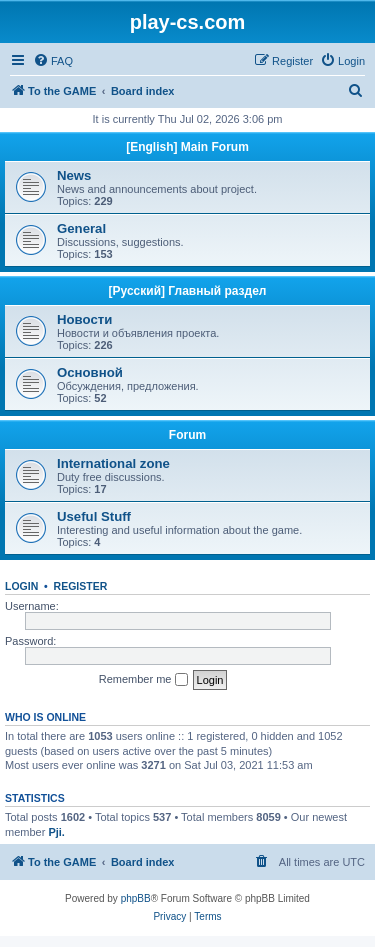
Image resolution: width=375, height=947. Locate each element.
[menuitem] (53, 61)
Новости (84, 319)
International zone (113, 463)
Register (81, 586)
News (74, 175)
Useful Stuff (94, 516)
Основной (90, 372)
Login (21, 586)
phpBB (136, 898)
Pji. (56, 832)
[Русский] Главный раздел (188, 291)
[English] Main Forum (187, 147)
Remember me (143, 680)
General (81, 228)
